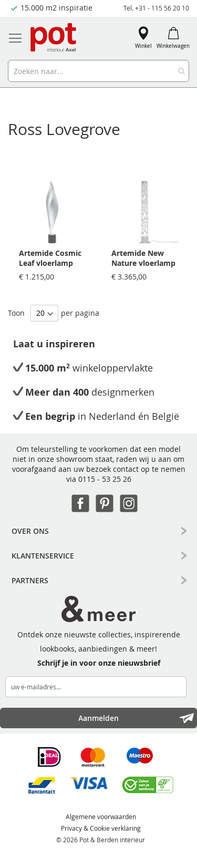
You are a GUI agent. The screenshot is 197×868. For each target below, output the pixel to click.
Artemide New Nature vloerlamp (143, 258)
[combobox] (98, 71)
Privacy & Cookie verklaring (101, 828)
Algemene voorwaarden (101, 817)
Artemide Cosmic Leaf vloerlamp (50, 258)
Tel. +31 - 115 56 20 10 (156, 8)
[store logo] (54, 38)
